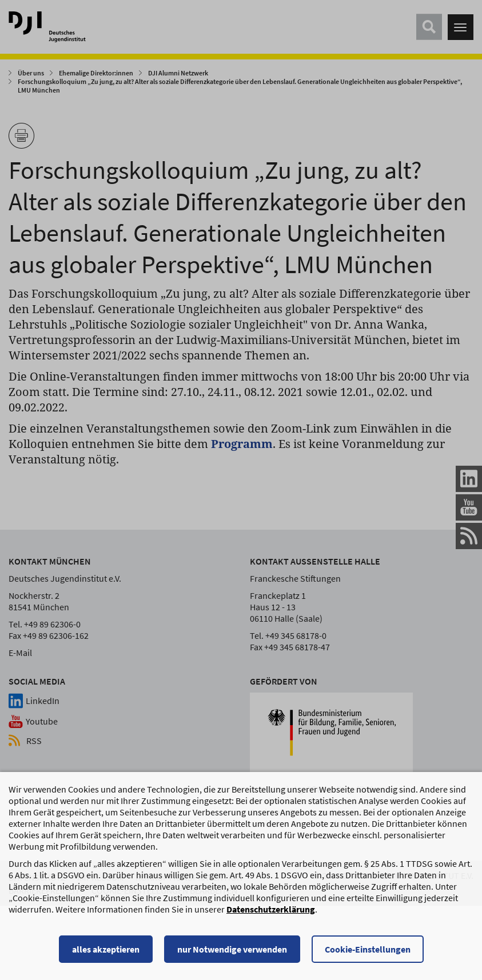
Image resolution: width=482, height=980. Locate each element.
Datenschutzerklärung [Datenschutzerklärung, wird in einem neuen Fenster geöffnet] (271, 914)
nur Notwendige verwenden (232, 954)
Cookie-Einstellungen (368, 954)
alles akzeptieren (106, 954)
